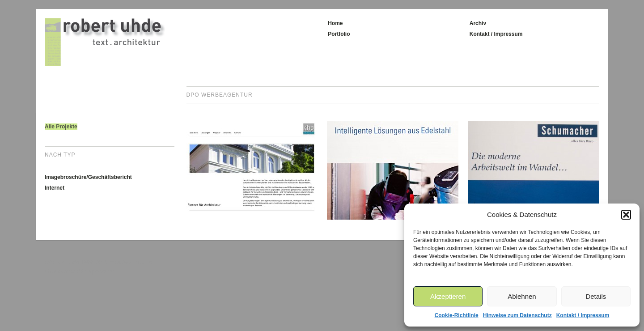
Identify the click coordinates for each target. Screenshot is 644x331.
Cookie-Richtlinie (457, 315)
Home (335, 23)
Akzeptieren (448, 296)
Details (596, 296)
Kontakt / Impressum (583, 315)
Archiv (478, 23)
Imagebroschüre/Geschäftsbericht (88, 177)
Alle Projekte (61, 127)
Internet (55, 188)
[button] (626, 215)
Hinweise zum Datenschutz (517, 315)
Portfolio (339, 34)
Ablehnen (522, 296)
